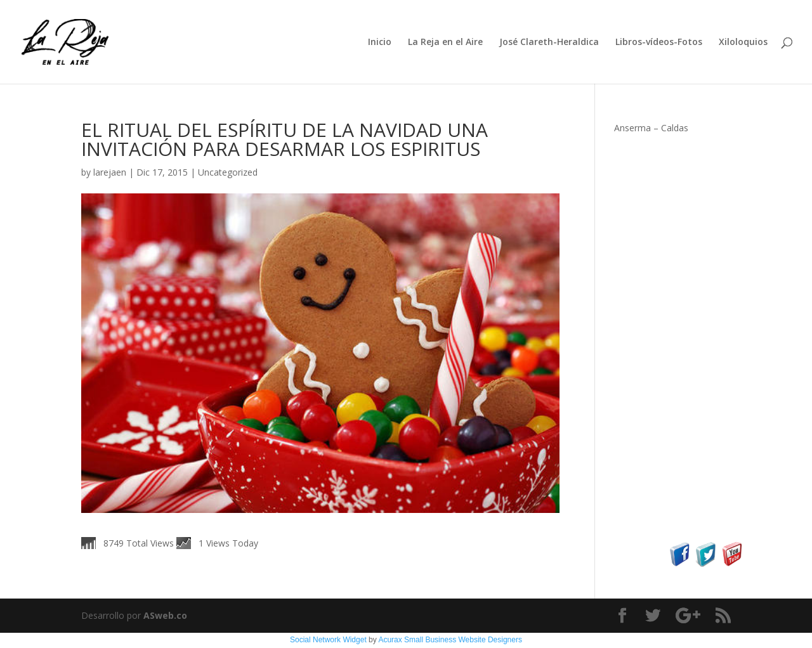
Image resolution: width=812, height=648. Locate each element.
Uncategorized (228, 172)
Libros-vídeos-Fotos (659, 42)
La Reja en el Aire (445, 42)
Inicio (380, 42)
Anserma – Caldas (651, 128)
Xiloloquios (743, 42)
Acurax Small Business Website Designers (450, 640)
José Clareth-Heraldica (549, 42)
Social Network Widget (328, 640)
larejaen (110, 172)
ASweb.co (165, 615)
